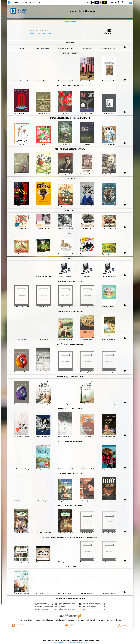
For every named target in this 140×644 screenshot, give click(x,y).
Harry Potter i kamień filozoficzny (42, 610)
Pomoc (32, 2)
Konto (39, 2)
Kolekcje (49, 33)
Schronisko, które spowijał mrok (90, 607)
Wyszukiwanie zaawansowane (37, 33)
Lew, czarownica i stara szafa (41, 603)
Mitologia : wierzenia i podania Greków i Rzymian (45, 605)
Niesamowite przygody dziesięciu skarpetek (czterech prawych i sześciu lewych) (52, 607)
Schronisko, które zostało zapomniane (67, 610)
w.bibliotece (61, 620)
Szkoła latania (38, 608)
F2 (124, 2)
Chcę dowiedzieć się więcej (61, 642)
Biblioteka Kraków (70, 22)
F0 (116, 2)
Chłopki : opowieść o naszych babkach (67, 603)
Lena (84, 610)
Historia (24, 2)
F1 (119, 2)
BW (97, 2)
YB (101, 2)
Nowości (16, 2)
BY (105, 2)
